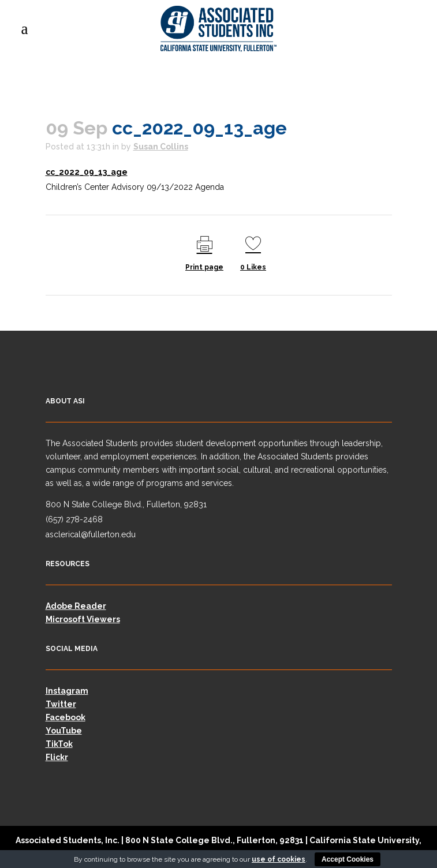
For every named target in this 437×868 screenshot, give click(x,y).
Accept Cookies (348, 859)
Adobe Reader (76, 606)
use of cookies (279, 859)
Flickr (57, 757)
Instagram (67, 691)
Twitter (61, 704)
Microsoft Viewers (83, 619)
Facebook (66, 717)
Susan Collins (161, 147)
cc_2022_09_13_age (87, 172)
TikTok (59, 744)
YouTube (64, 731)
